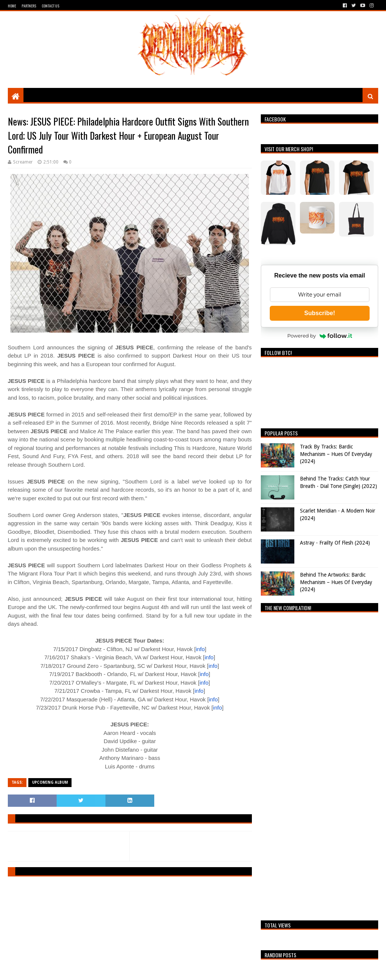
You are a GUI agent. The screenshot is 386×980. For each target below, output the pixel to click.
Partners (29, 6)
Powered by (320, 336)
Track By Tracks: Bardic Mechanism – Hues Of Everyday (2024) (336, 454)
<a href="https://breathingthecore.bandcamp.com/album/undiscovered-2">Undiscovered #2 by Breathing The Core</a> (319, 764)
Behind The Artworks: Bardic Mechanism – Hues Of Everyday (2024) (336, 582)
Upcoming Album (50, 782)
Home (12, 6)
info (200, 649)
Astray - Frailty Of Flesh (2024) (335, 543)
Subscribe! (320, 313)
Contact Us (50, 6)
